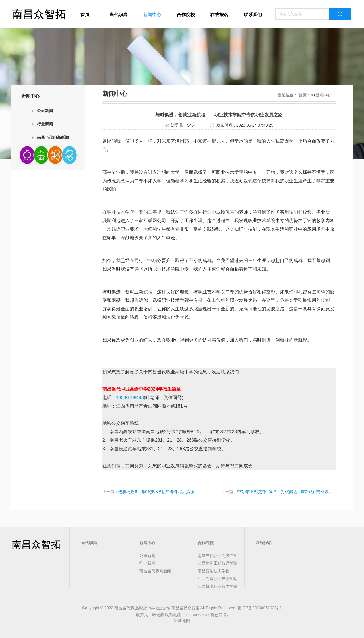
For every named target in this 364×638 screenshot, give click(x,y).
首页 (85, 15)
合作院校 (186, 15)
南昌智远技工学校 (214, 571)
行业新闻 (42, 124)
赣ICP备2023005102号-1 (260, 608)
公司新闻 (42, 111)
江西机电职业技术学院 (218, 586)
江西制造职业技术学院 (218, 579)
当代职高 (119, 15)
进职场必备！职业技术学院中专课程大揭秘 (156, 492)
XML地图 (182, 621)
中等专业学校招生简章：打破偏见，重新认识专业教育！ (287, 492)
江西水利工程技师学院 (218, 563)
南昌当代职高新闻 (50, 138)
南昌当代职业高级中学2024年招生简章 (142, 389)
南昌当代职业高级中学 (218, 556)
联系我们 (253, 15)
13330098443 (130, 398)
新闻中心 (152, 15)
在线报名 (219, 15)
